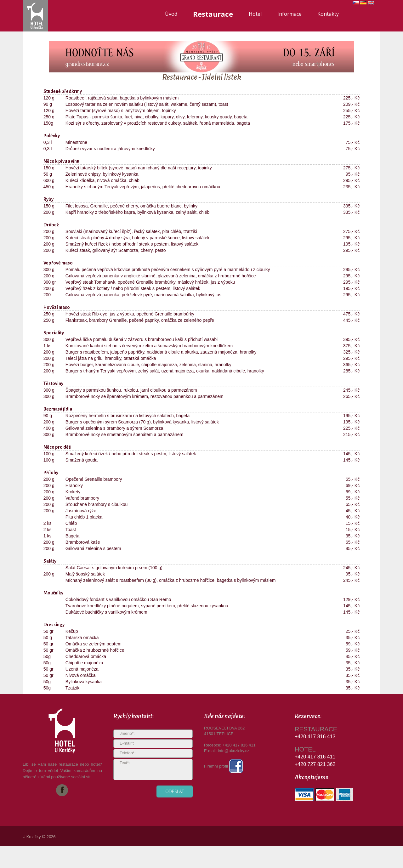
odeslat (175, 791)
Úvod (171, 14)
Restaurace (213, 14)
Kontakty (328, 14)
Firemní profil (224, 766)
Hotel (255, 14)
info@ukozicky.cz (234, 751)
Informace (289, 14)
